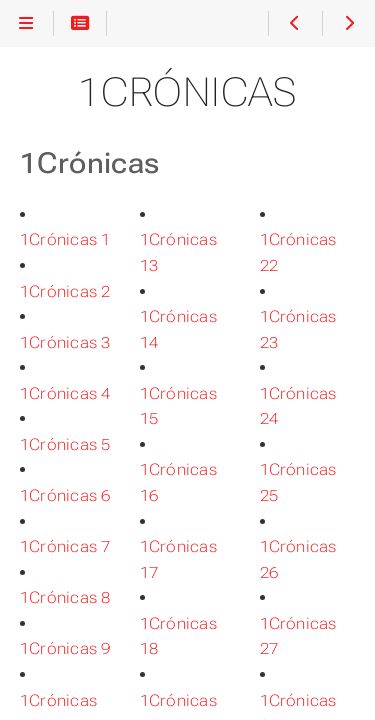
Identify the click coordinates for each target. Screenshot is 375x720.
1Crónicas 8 (65, 597)
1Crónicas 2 (65, 291)
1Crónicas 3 (65, 342)
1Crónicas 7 (65, 546)
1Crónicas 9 (65, 648)
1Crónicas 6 (65, 495)
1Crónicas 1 (65, 239)
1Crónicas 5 (65, 444)
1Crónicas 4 (65, 393)
